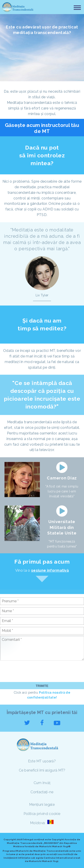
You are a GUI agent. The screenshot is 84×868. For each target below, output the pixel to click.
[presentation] (34, 671)
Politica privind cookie (42, 814)
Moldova (38, 823)
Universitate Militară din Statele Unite (62, 527)
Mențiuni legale (42, 805)
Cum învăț (42, 783)
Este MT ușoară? (42, 761)
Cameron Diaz (62, 478)
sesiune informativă (50, 570)
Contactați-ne (42, 792)
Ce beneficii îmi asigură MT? (42, 770)
